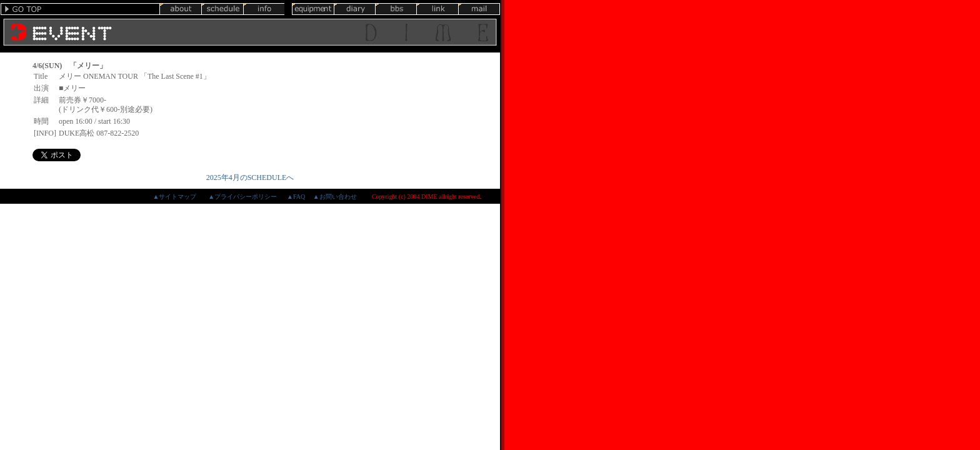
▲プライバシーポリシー (242, 197)
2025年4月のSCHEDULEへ (250, 177)
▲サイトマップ (174, 197)
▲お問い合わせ (335, 197)
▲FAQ (296, 197)
